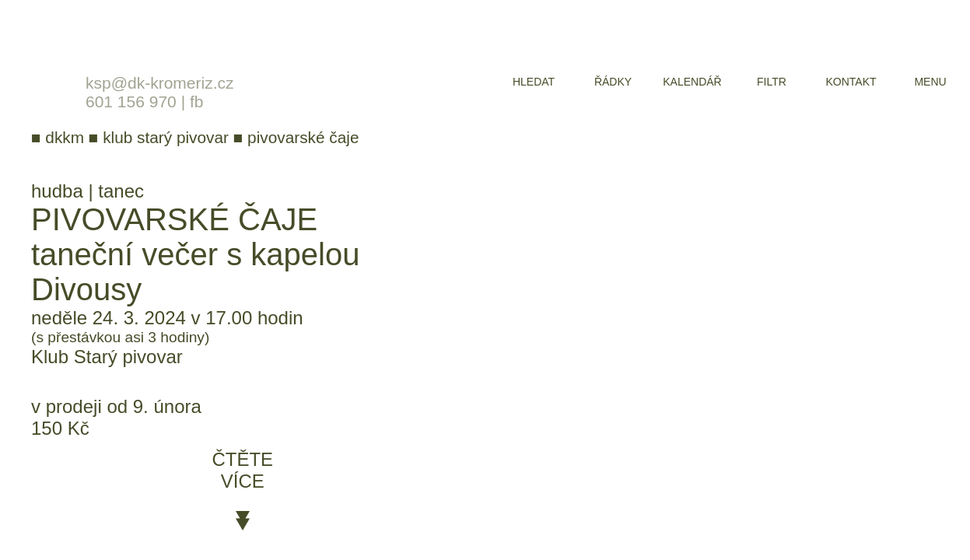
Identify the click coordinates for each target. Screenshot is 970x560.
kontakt (851, 82)
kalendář (692, 82)
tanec (121, 191)
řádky (613, 82)
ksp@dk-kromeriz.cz (160, 83)
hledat (534, 82)
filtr (772, 82)
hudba (57, 191)
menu (930, 82)
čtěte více (242, 470)
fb (197, 101)
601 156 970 (131, 101)
